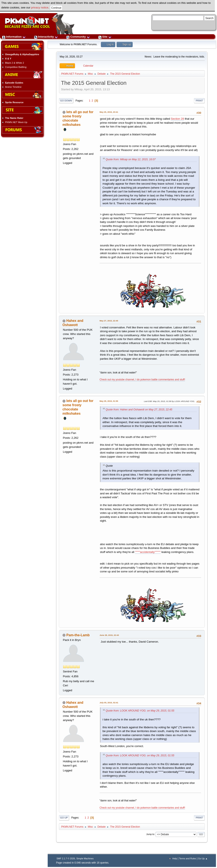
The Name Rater (14, 118)
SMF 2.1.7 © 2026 (66, 858)
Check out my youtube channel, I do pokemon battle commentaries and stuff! (142, 380)
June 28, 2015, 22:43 (109, 635)
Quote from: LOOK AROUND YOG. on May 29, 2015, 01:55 (140, 711)
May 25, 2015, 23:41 (109, 112)
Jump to (150, 834)
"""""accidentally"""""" (148, 552)
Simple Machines (85, 858)
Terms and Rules (188, 858)
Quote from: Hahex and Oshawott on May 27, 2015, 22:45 (139, 410)
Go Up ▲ (203, 858)
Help (175, 858)
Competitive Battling (16, 67)
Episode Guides (14, 83)
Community (78, 37)
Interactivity (46, 37)
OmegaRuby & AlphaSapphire (22, 54)
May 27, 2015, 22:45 (109, 321)
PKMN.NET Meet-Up (16, 122)
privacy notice (40, 8)
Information (14, 37)
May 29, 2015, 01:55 (109, 401)
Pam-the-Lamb (78, 635)
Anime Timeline (13, 87)
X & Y (8, 59)
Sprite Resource (14, 102)
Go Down (66, 101)
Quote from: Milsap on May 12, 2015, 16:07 (131, 159)
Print (199, 101)
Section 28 (177, 119)
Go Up (64, 818)
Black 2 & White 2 (15, 63)
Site (105, 37)
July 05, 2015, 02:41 (109, 703)
